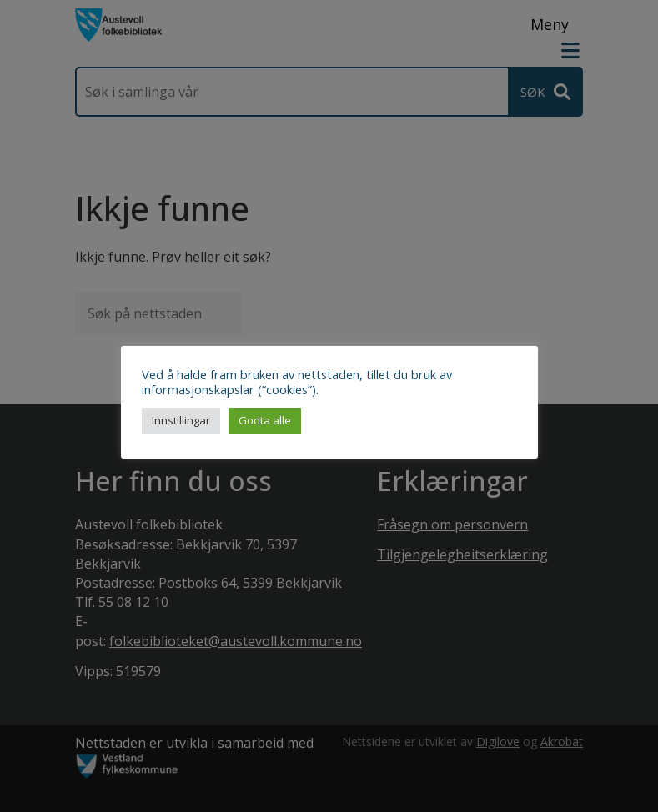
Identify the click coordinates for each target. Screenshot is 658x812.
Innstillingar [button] (181, 420)
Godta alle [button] (265, 420)
